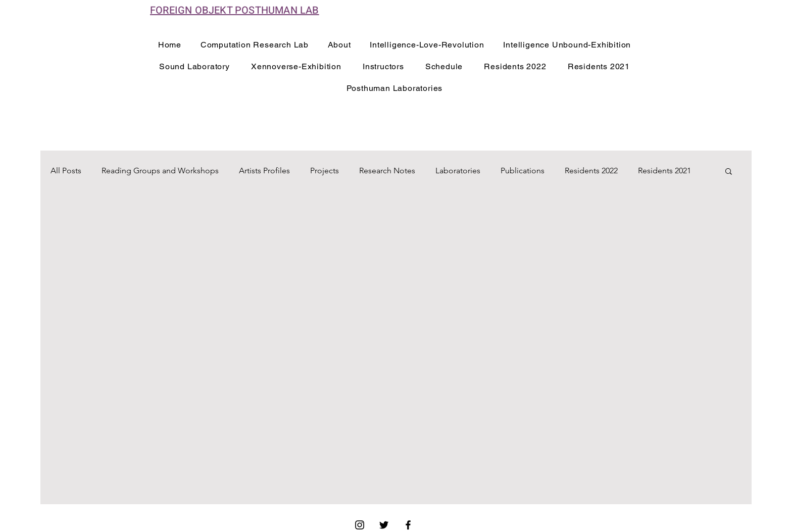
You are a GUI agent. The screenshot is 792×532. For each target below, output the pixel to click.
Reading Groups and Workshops (160, 171)
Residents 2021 (664, 171)
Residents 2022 (591, 171)
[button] (729, 172)
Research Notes (387, 171)
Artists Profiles (264, 171)
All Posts (66, 171)
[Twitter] (384, 525)
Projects (325, 171)
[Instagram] (360, 525)
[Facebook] (408, 525)
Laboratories (458, 171)
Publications (523, 171)
